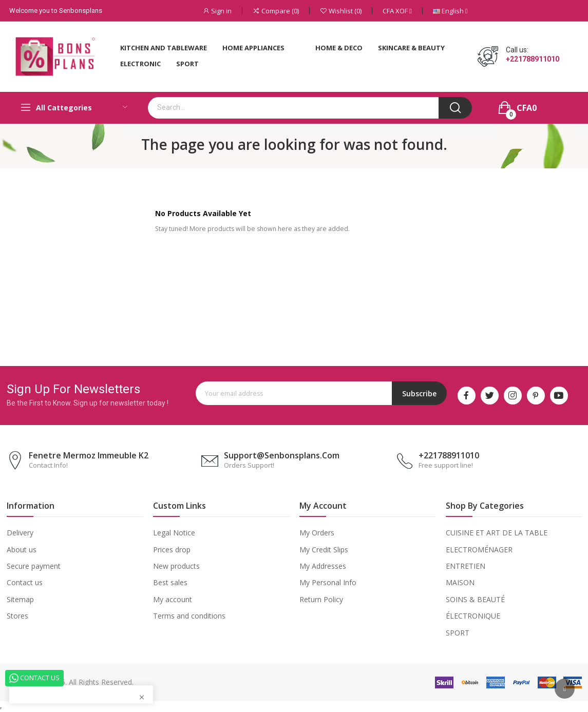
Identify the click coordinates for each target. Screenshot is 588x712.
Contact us (25, 582)
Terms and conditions (189, 616)
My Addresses (323, 566)
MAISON (460, 582)
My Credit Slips (324, 550)
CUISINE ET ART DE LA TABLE (497, 533)
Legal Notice (174, 533)
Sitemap (20, 599)
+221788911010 (533, 59)
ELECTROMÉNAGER (479, 550)
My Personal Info (328, 582)
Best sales (170, 582)
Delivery (20, 533)
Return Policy (321, 599)
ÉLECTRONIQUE (473, 616)
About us (22, 550)
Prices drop (172, 550)
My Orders (317, 533)
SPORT (458, 633)
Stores (17, 616)
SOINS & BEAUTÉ (475, 599)
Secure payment (34, 566)
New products (176, 566)
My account (173, 599)
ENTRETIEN (466, 566)
